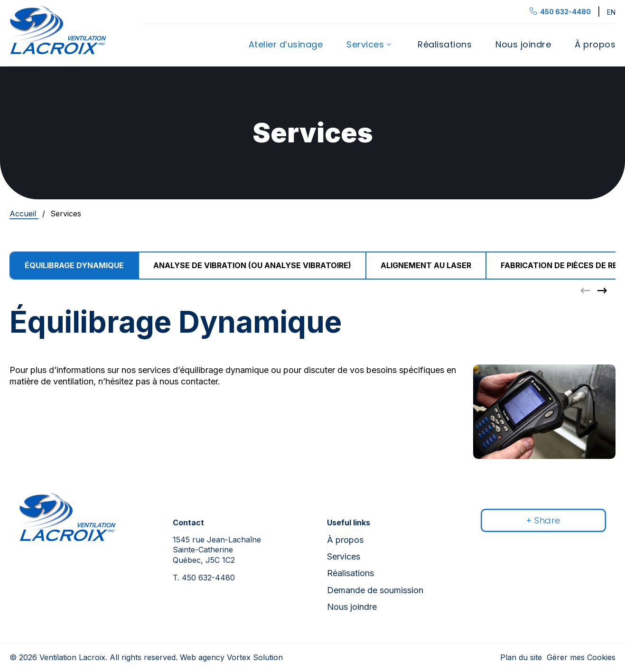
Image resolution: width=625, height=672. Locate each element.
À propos (595, 45)
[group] (253, 266)
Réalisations (445, 45)
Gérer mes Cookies (581, 657)
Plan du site (521, 657)
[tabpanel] (312, 345)
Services (365, 45)
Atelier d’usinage (286, 45)
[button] (602, 290)
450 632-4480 (204, 578)
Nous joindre (523, 45)
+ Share (543, 520)
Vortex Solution (255, 657)
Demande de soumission (375, 590)
